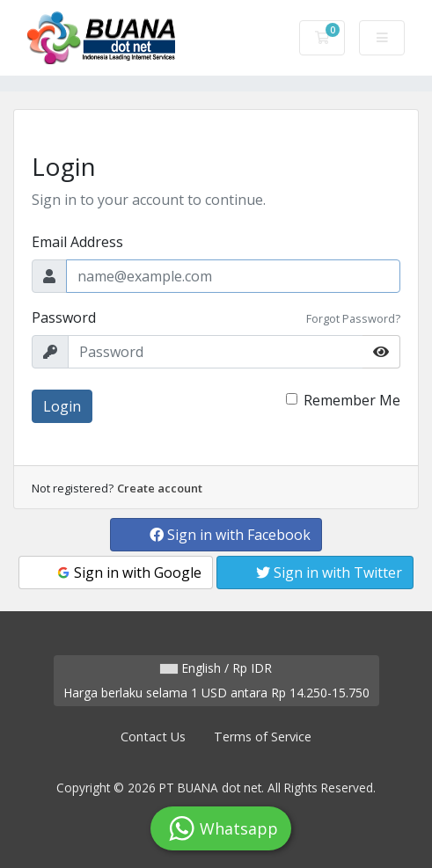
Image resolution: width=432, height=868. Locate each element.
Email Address (77, 242)
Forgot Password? (353, 318)
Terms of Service (263, 737)
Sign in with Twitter (329, 573)
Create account (160, 488)
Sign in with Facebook (230, 535)
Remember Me (352, 400)
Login (62, 406)
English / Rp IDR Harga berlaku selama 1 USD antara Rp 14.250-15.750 (216, 680)
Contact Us (153, 737)
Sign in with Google (128, 573)
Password (64, 317)
